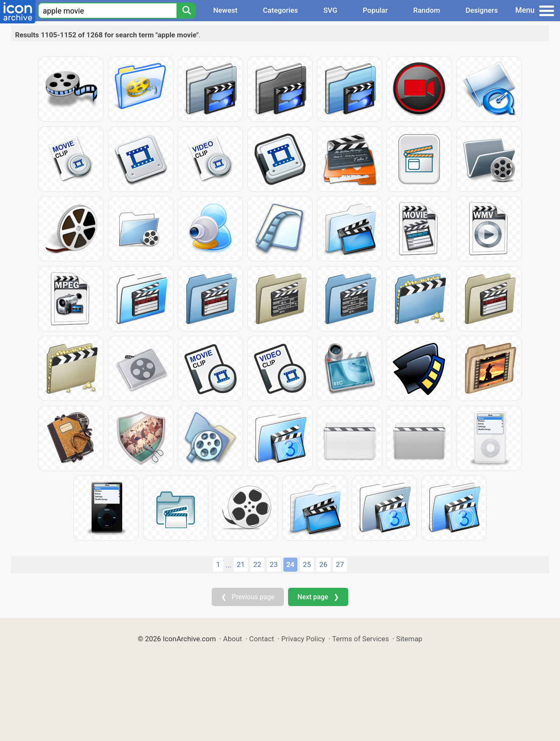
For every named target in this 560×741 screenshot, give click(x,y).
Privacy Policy (303, 639)
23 (274, 564)
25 (307, 564)
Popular (375, 10)
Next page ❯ (318, 597)
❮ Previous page (248, 597)
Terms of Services (361, 639)
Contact (262, 639)
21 (241, 564)
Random (427, 10)
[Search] (186, 11)
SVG (330, 10)
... (228, 565)
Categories (281, 10)
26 (323, 564)
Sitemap (409, 639)
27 (340, 564)
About (233, 639)
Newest (225, 10)
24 (290, 564)
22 (257, 564)
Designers (482, 10)
